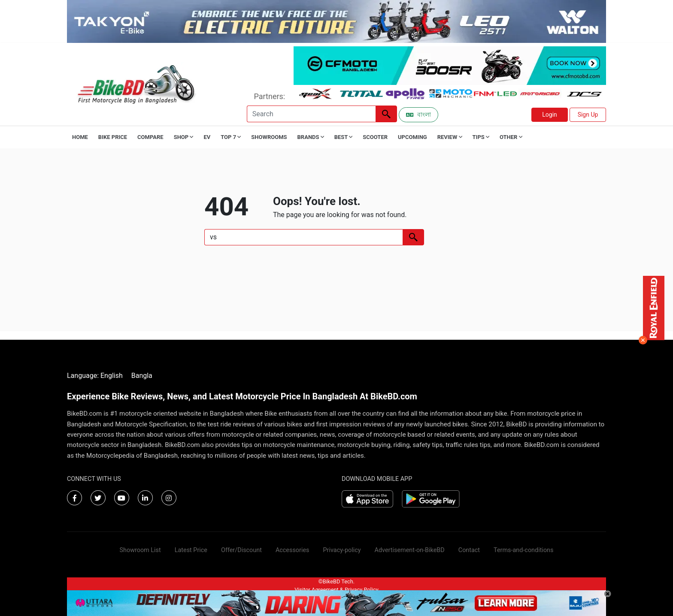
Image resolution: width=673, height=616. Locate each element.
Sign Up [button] (588, 115)
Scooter (375, 137)
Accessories (293, 550)
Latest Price (191, 550)
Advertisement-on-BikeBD (410, 550)
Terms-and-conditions (523, 550)
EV (207, 137)
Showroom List (140, 550)
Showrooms (269, 137)
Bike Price (113, 137)
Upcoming (412, 137)
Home (80, 137)
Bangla (142, 376)
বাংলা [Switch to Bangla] (418, 115)
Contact (469, 550)
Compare (150, 137)
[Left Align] (386, 114)
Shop (184, 137)
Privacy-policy (342, 550)
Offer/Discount (241, 550)
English (112, 376)
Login (550, 115)
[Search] (311, 114)
